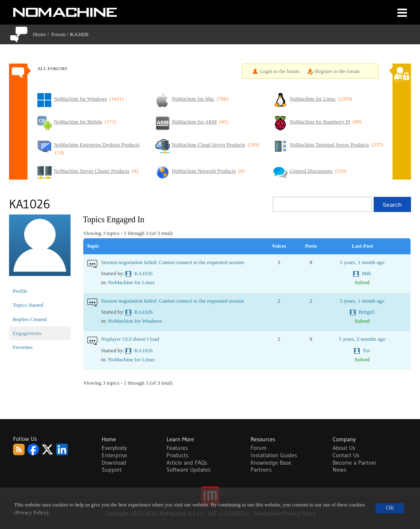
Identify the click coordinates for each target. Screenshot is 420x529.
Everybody (114, 448)
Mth (367, 273)
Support (112, 470)
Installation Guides (274, 455)
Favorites (23, 347)
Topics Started (28, 305)
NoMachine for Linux (131, 282)
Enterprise (114, 455)
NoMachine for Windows (135, 321)
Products (177, 455)
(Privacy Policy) (31, 513)
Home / (42, 34)
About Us (344, 448)
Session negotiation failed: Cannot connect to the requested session (172, 262)
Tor (366, 350)
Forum (58, 34)
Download (114, 463)
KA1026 (144, 273)
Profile (20, 291)
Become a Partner (355, 463)
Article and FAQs (187, 463)
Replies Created (30, 319)
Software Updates (188, 470)
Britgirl (366, 312)
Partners (261, 470)
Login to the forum (280, 71)
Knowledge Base (271, 463)
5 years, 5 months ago (362, 339)
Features (177, 448)
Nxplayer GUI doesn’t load (130, 339)
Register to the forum (337, 71)
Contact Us (346, 455)
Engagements (27, 333)
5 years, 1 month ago (362, 262)
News (339, 470)
